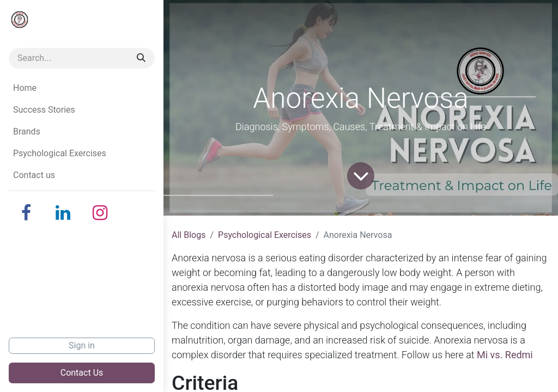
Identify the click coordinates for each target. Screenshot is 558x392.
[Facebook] (26, 213)
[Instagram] (100, 213)
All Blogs (189, 235)
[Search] (141, 58)
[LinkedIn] (63, 213)
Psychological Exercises (265, 235)
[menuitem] (82, 88)
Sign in (82, 345)
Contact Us (82, 373)
